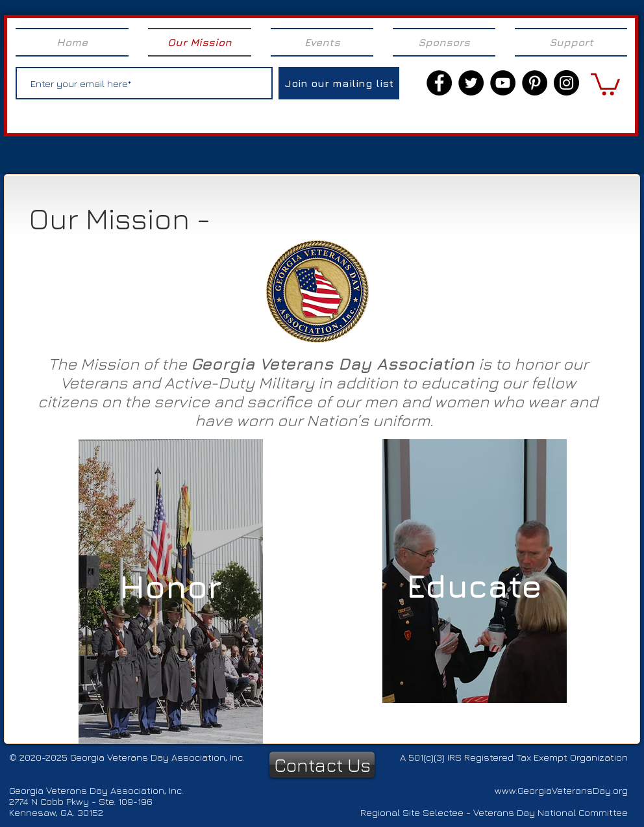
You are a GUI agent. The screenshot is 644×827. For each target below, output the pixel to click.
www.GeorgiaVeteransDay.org (561, 790)
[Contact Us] (322, 765)
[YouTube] (503, 83)
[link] (605, 83)
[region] (171, 592)
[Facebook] (439, 83)
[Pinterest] (535, 83)
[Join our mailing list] (339, 83)
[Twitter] (471, 83)
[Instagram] (566, 83)
